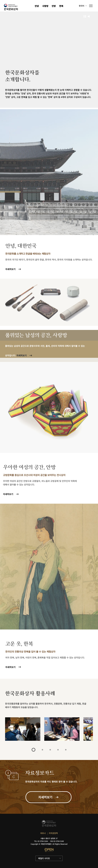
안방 (54, 6)
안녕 (37, 6)
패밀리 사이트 (44, 858)
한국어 (82, 6)
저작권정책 (53, 833)
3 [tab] (50, 750)
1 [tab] (33, 750)
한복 (61, 6)
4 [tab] (58, 750)
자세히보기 (11, 667)
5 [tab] (66, 750)
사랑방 (45, 6)
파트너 (43, 833)
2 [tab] (42, 750)
